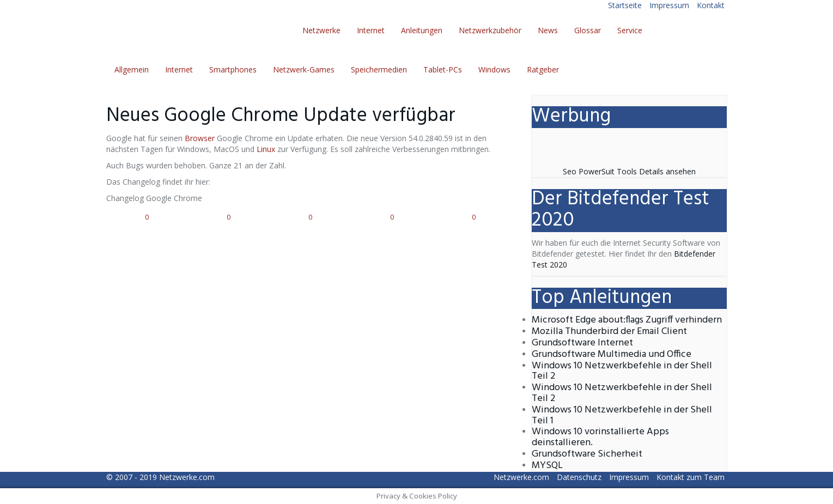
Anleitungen (422, 30)
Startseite (625, 5)
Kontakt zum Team (691, 477)
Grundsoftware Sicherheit (587, 454)
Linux (266, 149)
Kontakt (711, 5)
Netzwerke (321, 30)
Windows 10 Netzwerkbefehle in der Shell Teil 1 (622, 415)
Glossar (588, 30)
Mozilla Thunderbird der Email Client (609, 332)
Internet (371, 30)
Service (630, 30)
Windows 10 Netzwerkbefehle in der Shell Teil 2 (622, 371)
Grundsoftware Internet (582, 343)
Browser (200, 138)
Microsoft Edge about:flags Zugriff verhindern (627, 320)
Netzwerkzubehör (490, 30)
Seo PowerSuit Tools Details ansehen (629, 171)
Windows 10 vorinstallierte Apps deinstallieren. (600, 437)
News (548, 30)
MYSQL (547, 466)
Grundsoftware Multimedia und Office (612, 354)
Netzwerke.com (187, 477)
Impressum (669, 5)
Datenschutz (579, 477)
